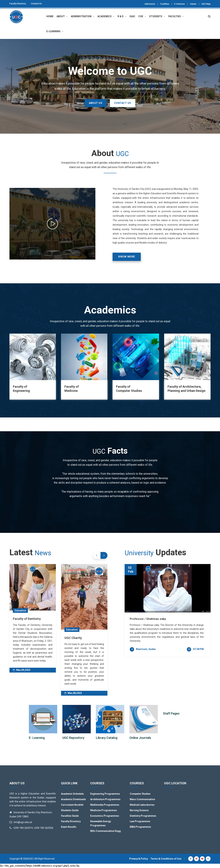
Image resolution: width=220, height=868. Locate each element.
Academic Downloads (73, 799)
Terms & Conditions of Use (166, 859)
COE (142, 16)
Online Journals (140, 738)
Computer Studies (140, 794)
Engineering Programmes (105, 794)
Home (50, 16)
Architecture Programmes (105, 799)
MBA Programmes (140, 827)
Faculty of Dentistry (27, 619)
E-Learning (55, 31)
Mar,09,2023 (22, 670)
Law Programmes (140, 821)
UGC (31, 859)
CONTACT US (127, 103)
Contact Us (40, 4)
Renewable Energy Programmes (101, 824)
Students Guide (70, 810)
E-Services (176, 4)
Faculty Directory (19, 4)
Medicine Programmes (104, 810)
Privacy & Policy (139, 859)
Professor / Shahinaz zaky (148, 619)
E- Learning (37, 738)
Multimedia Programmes (105, 805)
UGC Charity (73, 638)
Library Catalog (107, 738)
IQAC (132, 16)
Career (191, 4)
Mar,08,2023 (73, 693)
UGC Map (205, 4)
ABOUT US (91, 103)
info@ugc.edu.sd (23, 822)
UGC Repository (73, 738)
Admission (143, 4)
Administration (83, 16)
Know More (128, 257)
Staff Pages (171, 714)
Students (157, 16)
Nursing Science (139, 810)
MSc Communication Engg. (106, 831)
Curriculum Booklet (72, 805)
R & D (122, 16)
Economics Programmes (105, 816)
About (62, 16)
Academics (106, 16)
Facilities (160, 4)
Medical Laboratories (142, 805)
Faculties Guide (70, 816)
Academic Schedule (72, 794)
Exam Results (69, 827)
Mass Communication (142, 799)
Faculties (176, 16)
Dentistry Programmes (143, 816)
